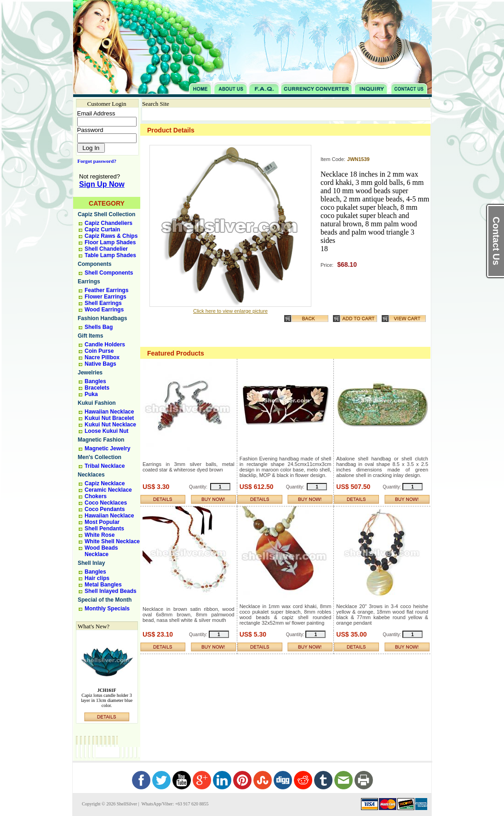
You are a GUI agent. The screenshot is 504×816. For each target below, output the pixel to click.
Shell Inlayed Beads (111, 591)
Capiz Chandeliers (109, 223)
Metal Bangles (103, 585)
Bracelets (97, 388)
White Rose (100, 535)
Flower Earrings (106, 297)
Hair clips (97, 578)
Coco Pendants (105, 509)
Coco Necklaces (106, 503)
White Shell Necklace (112, 541)
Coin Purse (99, 351)
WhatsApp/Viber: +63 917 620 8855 (174, 804)
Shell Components (109, 273)
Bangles (95, 381)
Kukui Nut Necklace (110, 425)
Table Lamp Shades (110, 255)
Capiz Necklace (105, 483)
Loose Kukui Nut (106, 431)
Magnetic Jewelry (107, 448)
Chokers (96, 496)
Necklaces (91, 475)
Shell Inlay (91, 563)
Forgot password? (95, 161)
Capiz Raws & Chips (111, 236)
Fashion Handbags (102, 318)
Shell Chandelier (106, 249)
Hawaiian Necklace (109, 412)
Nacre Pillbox (102, 357)
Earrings (89, 282)
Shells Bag (99, 327)
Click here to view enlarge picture (230, 311)
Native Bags (100, 364)
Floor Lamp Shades (110, 242)
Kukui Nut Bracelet (109, 418)
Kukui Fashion (97, 403)
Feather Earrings (106, 290)
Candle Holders (105, 345)
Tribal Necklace (105, 466)
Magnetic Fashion (101, 440)
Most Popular (102, 522)
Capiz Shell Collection (106, 214)
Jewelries (90, 373)
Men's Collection (100, 457)
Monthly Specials (107, 609)
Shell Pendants (104, 529)
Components (94, 264)
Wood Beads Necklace (101, 551)
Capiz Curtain (102, 230)
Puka (91, 394)
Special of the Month (105, 600)
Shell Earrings (103, 303)
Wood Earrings (104, 310)
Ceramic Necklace (108, 490)
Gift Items (90, 336)
